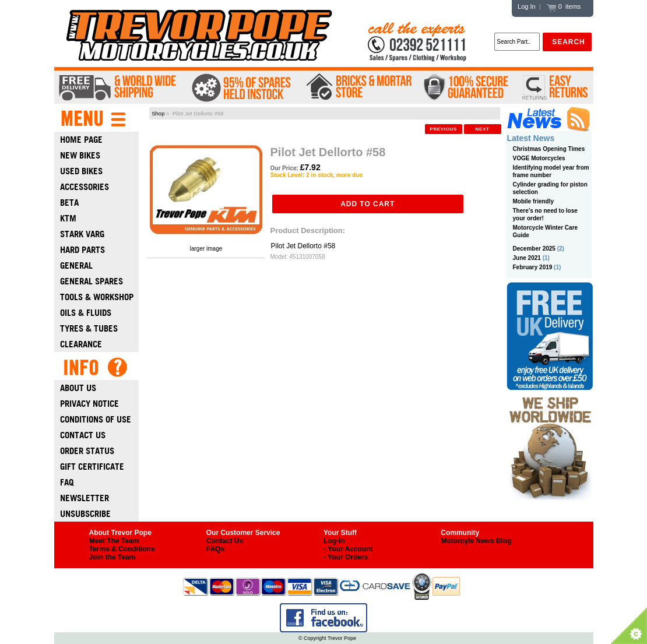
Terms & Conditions (122, 549)
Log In (527, 6)
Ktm (68, 218)
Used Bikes (81, 171)
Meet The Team (114, 541)
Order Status (87, 451)
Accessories (85, 187)
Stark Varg (82, 234)
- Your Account (348, 549)
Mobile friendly (534, 201)
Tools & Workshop (97, 297)
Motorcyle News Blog (476, 541)
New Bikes (80, 155)
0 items (564, 6)
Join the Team (112, 557)
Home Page (81, 140)
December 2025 (534, 249)
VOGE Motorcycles (539, 158)
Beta (69, 203)
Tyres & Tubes (89, 328)
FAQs (215, 549)
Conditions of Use (96, 419)
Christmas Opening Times (549, 149)
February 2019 (533, 267)
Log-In (334, 541)
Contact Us (83, 435)
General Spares (92, 281)
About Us (78, 388)
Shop (158, 113)
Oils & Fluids (86, 313)
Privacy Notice (89, 404)
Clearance (81, 344)
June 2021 (527, 258)
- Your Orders (346, 557)
